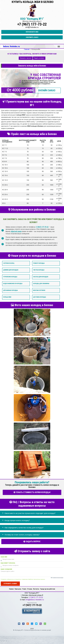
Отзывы (30, 589)
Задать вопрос (39, 58)
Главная (11, 589)
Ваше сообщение (6, 569)
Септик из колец (9, 263)
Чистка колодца (39, 270)
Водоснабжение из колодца (13, 284)
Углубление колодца (10, 277)
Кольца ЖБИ (7, 297)
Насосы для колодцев (41, 277)
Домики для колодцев (11, 270)
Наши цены (18, 589)
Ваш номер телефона (8, 563)
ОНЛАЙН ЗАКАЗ (47, 90)
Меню (59, 46)
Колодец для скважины (41, 284)
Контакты (36, 589)
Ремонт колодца (39, 263)
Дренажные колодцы (10, 290)
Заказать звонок (26, 58)
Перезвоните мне (32, 32)
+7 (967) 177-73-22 (32, 24)
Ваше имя (4, 557)
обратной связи (16, 231)
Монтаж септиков (39, 290)
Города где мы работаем (48, 589)
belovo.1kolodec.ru (11, 46)
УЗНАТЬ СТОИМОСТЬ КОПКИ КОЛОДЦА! (32, 492)
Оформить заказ (32, 37)
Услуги (24, 589)
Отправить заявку (10, 584)
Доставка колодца (40, 297)
